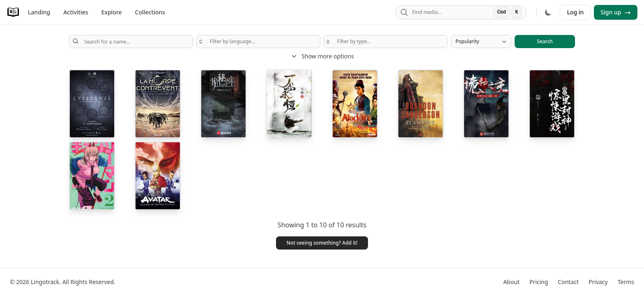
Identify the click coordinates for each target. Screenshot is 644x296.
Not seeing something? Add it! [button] (322, 243)
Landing (39, 12)
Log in (575, 12)
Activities (76, 12)
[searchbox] (258, 42)
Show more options (322, 56)
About (511, 282)
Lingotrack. (46, 282)
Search (545, 41)
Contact (568, 282)
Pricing (539, 282)
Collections (150, 12)
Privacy (598, 282)
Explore (112, 12)
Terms (626, 282)
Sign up (616, 12)
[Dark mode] (548, 12)
